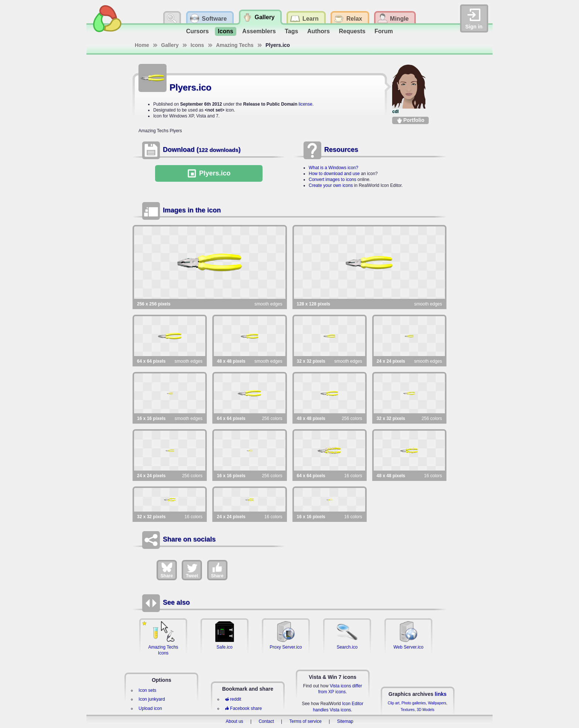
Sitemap (345, 721)
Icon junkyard (152, 699)
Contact (266, 721)
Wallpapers (437, 703)
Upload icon (150, 708)
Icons (226, 31)
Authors (318, 31)
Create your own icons (331, 185)
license (306, 104)
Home (142, 45)
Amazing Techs (235, 45)
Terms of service (306, 721)
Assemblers (259, 31)
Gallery (170, 45)
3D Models (425, 710)
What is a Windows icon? (333, 168)
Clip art (394, 703)
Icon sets (147, 690)
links (441, 694)
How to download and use (334, 174)
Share (167, 570)
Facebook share (243, 708)
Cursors (197, 31)
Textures (408, 710)
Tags (291, 31)
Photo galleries (414, 703)
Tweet (192, 570)
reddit (233, 699)
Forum (384, 31)
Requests (352, 31)
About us (234, 721)
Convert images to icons (333, 180)
